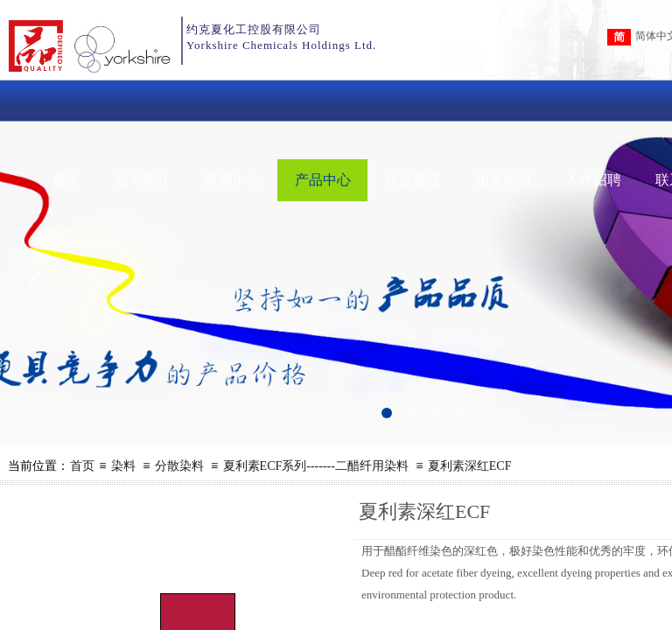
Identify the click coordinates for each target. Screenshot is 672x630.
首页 (66, 180)
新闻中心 (233, 180)
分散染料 (179, 466)
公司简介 (143, 180)
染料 (123, 466)
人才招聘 (593, 180)
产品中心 (323, 180)
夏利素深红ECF (470, 466)
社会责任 (413, 180)
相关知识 (503, 180)
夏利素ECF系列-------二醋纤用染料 (316, 466)
